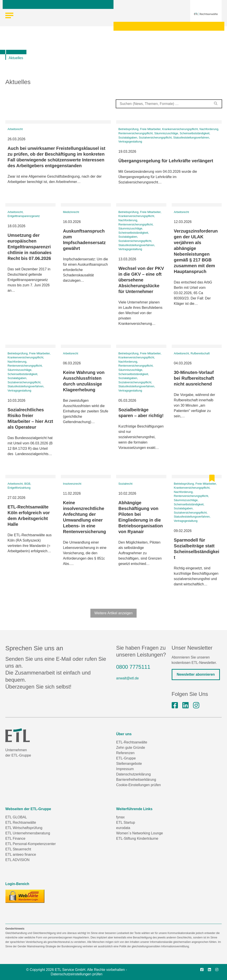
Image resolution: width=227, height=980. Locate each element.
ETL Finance (15, 838)
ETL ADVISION (17, 860)
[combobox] (169, 104)
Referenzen (125, 753)
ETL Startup (126, 822)
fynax (120, 817)
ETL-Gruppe (126, 758)
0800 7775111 (133, 667)
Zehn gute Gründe (131, 748)
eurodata (123, 828)
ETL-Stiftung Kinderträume (137, 838)
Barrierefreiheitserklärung (136, 780)
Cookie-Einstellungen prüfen (138, 785)
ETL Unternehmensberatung (28, 833)
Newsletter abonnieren (196, 674)
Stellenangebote (129, 764)
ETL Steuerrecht (18, 849)
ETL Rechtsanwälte (21, 822)
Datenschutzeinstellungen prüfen (77, 974)
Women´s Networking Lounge (139, 833)
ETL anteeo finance (21, 854)
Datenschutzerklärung (133, 774)
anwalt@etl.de (127, 678)
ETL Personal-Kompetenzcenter (31, 844)
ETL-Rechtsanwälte (132, 742)
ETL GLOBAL (16, 817)
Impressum (125, 769)
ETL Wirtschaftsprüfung (24, 828)
